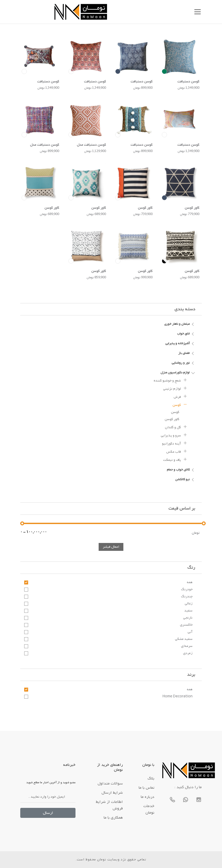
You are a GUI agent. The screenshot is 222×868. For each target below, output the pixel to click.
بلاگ (151, 778)
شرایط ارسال (112, 793)
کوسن (180, 404)
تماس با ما (147, 788)
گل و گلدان (176, 427)
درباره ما (148, 797)
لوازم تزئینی (175, 388)
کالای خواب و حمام (181, 469)
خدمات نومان (149, 809)
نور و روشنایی (183, 363)
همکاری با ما (113, 818)
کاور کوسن (172, 419)
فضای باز (187, 353)
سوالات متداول (110, 783)
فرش (180, 396)
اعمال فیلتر (111, 547)
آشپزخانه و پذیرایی (180, 343)
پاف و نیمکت (175, 459)
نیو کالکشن (185, 479)
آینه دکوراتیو (175, 443)
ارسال (48, 813)
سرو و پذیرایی (174, 435)
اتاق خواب (186, 333)
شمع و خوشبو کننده (170, 380)
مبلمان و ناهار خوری (180, 324)
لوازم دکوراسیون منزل (178, 372)
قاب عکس (177, 451)
